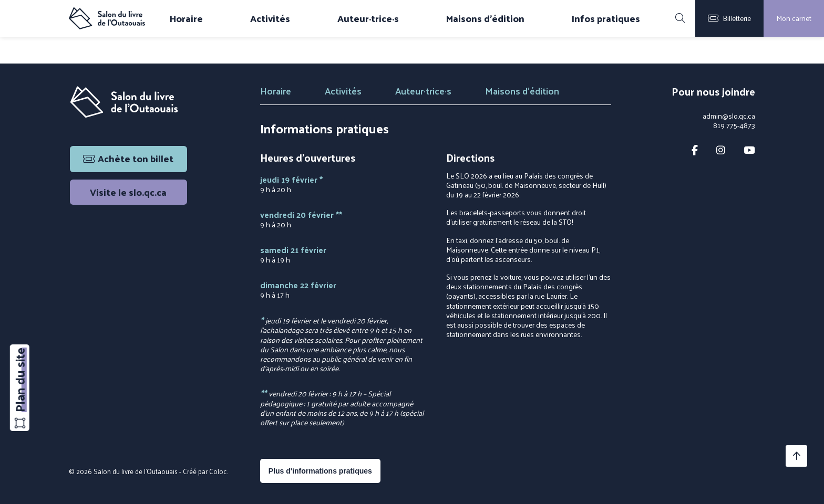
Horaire (186, 18)
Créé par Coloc (205, 471)
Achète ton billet (128, 158)
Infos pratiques (606, 18)
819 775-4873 (734, 125)
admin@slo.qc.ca (729, 116)
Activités (270, 18)
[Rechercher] (680, 18)
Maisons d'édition (485, 18)
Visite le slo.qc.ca (128, 192)
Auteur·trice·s (368, 18)
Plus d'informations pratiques (320, 471)
